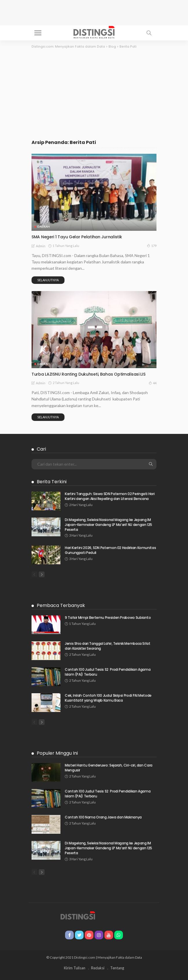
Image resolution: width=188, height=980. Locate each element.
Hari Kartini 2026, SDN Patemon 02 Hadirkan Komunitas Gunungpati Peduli (110, 550)
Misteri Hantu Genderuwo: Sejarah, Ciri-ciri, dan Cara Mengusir (109, 768)
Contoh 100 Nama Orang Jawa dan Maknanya (103, 817)
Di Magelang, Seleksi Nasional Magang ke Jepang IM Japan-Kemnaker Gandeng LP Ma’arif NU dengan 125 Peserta (108, 525)
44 (153, 383)
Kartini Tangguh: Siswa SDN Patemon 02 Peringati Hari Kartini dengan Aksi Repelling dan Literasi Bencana (110, 496)
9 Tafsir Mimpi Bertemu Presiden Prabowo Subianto (108, 618)
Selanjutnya (48, 280)
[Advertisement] (94, 92)
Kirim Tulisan (75, 968)
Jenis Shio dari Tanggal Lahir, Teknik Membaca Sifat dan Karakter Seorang (108, 646)
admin (41, 246)
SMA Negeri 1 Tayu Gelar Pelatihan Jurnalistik (77, 237)
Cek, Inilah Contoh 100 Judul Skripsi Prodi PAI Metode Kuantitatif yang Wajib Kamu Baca (108, 698)
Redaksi (98, 968)
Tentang (117, 968)
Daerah (44, 226)
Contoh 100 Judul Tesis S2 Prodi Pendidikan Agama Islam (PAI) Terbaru (108, 672)
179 (152, 246)
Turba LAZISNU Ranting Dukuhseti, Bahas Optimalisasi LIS (89, 374)
